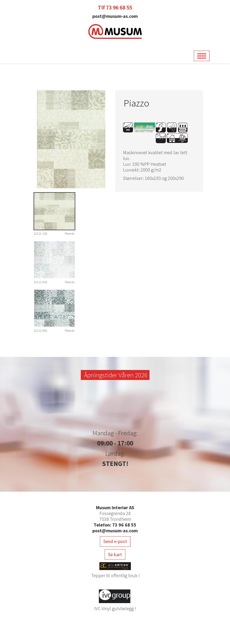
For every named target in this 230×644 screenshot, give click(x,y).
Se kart (115, 554)
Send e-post (115, 541)
